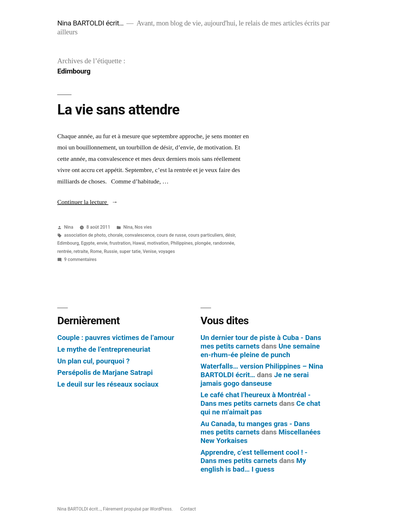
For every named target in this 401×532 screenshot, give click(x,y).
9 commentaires (80, 259)
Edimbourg (68, 243)
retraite (81, 251)
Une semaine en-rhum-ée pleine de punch (260, 350)
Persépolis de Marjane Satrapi (105, 372)
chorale (115, 235)
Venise (149, 251)
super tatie (130, 251)
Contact (188, 509)
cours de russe (171, 235)
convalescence (140, 235)
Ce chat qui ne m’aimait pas (260, 408)
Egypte (88, 243)
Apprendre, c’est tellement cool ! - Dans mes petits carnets (254, 457)
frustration (120, 243)
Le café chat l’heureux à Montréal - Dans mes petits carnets (256, 399)
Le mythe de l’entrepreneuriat (104, 349)
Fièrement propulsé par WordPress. (138, 509)
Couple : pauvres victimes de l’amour (116, 338)
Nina (69, 227)
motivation (158, 243)
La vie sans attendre (118, 110)
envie (102, 243)
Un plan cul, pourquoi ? (93, 361)
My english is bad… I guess (253, 465)
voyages (167, 251)
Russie (111, 251)
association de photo (85, 235)
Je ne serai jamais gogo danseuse (255, 379)
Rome (96, 251)
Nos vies (143, 227)
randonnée (223, 243)
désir (230, 235)
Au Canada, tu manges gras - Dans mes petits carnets (255, 428)
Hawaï (139, 243)
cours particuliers (206, 235)
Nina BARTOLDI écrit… (90, 23)
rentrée (64, 251)
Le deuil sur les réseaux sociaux (108, 384)
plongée (203, 243)
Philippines (181, 243)
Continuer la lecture (88, 202)
